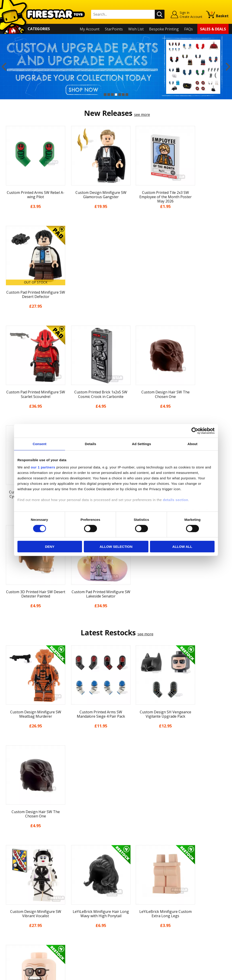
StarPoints (114, 29)
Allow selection (116, 547)
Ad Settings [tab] (141, 444)
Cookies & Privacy (18, 922)
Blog (7, 903)
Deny (50, 547)
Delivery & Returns (19, 909)
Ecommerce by (212, 975)
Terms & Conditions (20, 916)
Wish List (136, 29)
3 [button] (112, 95)
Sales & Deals (213, 29)
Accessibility (13, 929)
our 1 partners (43, 467)
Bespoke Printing (164, 29)
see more (142, 115)
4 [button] (116, 95)
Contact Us (69, 876)
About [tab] (193, 444)
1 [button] (105, 95)
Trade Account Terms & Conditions (89, 925)
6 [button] (123, 95)
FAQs (188, 29)
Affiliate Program (74, 933)
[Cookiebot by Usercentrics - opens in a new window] (195, 431)
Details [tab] (91, 444)
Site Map (11, 942)
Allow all (182, 547)
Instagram (146, 894)
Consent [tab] (40, 444)
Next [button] (228, 67)
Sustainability (15, 935)
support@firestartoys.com (82, 899)
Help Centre (70, 884)
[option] (116, 67)
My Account (90, 29)
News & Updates (17, 896)
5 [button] (120, 95)
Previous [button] (4, 67)
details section (176, 500)
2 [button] (109, 95)
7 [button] (127, 95)
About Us (11, 890)
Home (8, 876)
